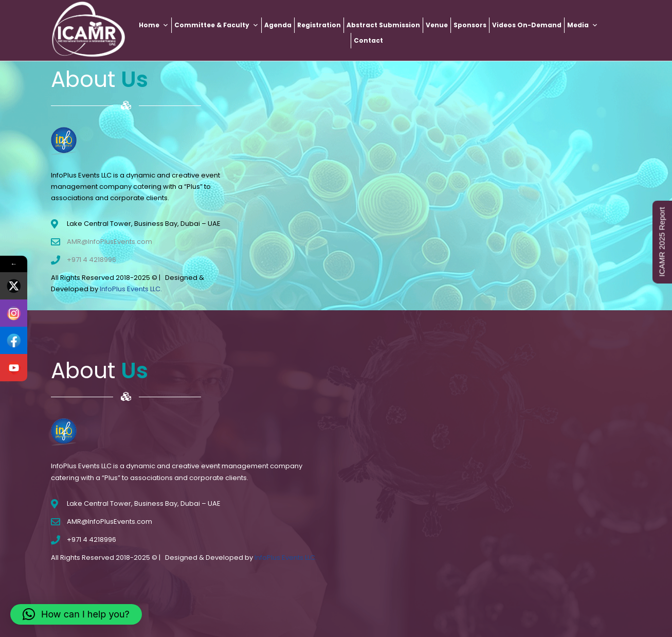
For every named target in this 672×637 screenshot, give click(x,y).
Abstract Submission (383, 25)
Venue (437, 25)
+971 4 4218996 (92, 260)
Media (583, 25)
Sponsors (470, 25)
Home (154, 25)
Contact (368, 40)
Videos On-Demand (527, 25)
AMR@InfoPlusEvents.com (110, 242)
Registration (319, 25)
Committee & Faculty (216, 25)
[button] (76, 614)
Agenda (278, 25)
